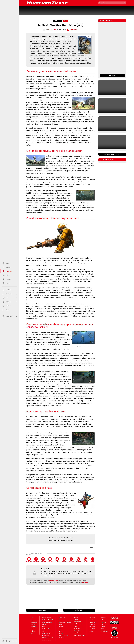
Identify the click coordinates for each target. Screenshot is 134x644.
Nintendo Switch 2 (48, 620)
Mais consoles (47, 640)
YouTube (50, 560)
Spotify (64, 560)
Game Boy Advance (48, 638)
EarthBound (77, 628)
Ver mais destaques (112, 154)
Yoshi (60, 631)
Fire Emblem (77, 624)
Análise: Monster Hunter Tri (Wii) (61, 25)
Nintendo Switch (47, 622)
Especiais (33, 627)
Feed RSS (93, 629)
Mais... (92, 631)
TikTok (57, 560)
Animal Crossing (63, 636)
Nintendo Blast (54, 581)
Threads (71, 560)
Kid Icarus (62, 638)
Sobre (103, 620)
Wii (65, 21)
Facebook (29, 560)
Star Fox (61, 627)
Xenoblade (77, 633)
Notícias (33, 624)
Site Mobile (34, 622)
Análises (33, 629)
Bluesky (78, 560)
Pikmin (61, 633)
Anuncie (103, 627)
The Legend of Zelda (65, 622)
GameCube (46, 636)
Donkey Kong (77, 622)
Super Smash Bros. (79, 635)
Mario (60, 620)
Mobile (44, 624)
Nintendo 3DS (46, 629)
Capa (32, 620)
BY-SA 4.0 (85, 582)
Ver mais (112, 76)
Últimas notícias (106, 21)
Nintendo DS (46, 633)
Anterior (43, 610)
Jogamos (58, 21)
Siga (32, 633)
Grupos (86, 560)
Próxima (78, 610)
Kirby (60, 624)
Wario (75, 626)
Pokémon (76, 617)
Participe (103, 622)
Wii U (44, 627)
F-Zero (61, 629)
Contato (103, 624)
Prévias (33, 631)
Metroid (76, 619)
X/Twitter (43, 560)
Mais (93, 560)
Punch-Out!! (77, 631)
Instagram (36, 560)
